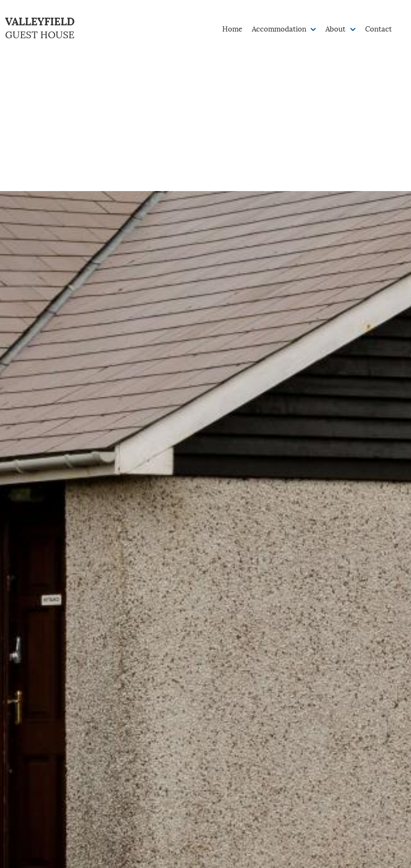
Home (232, 28)
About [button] (336, 28)
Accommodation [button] (280, 28)
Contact (379, 28)
